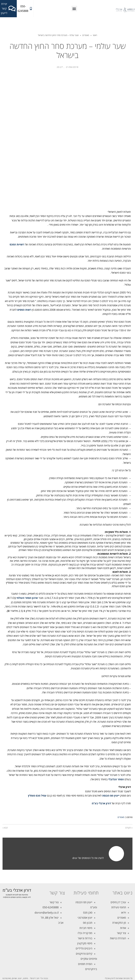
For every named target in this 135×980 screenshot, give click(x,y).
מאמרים (86, 35)
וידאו (124, 913)
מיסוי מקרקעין (85, 943)
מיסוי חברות (86, 928)
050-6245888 (51, 907)
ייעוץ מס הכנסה (111, 795)
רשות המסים (24, 310)
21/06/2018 (72, 67)
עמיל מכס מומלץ (37, 795)
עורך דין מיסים (118, 902)
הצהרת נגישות (118, 938)
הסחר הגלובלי (116, 779)
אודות (123, 928)
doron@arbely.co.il (47, 913)
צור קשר (121, 933)
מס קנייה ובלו (85, 933)
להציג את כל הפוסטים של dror (88, 858)
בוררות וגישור (85, 938)
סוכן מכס (88, 913)
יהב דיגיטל (35, 978)
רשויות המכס (17, 244)
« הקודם (129, 828)
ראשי (95, 35)
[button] (74, 9)
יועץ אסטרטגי (85, 918)
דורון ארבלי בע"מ (101, 803)
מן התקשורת (119, 923)
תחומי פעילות (119, 907)
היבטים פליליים (84, 948)
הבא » (5, 828)
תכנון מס (88, 923)
